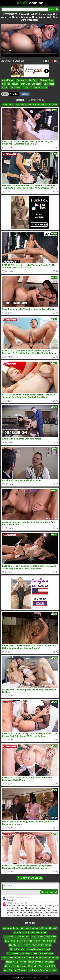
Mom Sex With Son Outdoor (41, 962)
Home (15, 977)
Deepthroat (49, 84)
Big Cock (33, 80)
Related (19, 100)
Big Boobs (37, 84)
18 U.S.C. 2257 (41, 977)
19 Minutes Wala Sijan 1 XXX (41, 966)
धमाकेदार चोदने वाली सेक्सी (45, 941)
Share (5, 94)
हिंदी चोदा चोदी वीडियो (48, 928)
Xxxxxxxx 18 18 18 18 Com (17, 937)
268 (54, 61)
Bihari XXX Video (26, 958)
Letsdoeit (27, 88)
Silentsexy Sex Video (43, 953)
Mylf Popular (20, 970)
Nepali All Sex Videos (16, 962)
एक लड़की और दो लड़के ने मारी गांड (18, 941)
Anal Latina (21, 105)
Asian (5, 88)
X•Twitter (14, 94)
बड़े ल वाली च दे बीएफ (29, 928)
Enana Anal (8, 105)
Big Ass (43, 80)
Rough (15, 84)
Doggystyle (22, 80)
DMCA (29, 977)
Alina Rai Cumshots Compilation (43, 105)
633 (46, 61)
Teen (51, 80)
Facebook (25, 94)
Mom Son (8, 970)
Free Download (9, 958)
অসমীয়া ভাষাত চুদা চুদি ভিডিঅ (38, 945)
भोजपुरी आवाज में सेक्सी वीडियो (44, 937)
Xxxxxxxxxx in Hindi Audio (19, 953)
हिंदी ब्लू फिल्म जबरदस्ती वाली (38, 949)
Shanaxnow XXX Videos (47, 958)
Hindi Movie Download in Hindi (42, 970)
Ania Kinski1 (8, 80)
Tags (22, 977)
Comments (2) (37, 100)
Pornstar (6, 84)
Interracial (25, 84)
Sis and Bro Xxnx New (15, 966)
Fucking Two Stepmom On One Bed (30, 933)
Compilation (15, 88)
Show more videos (30, 878)
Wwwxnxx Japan (11, 928)
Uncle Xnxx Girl (17, 949)
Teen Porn (38, 88)
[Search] (25, 9)
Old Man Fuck (16, 945)
